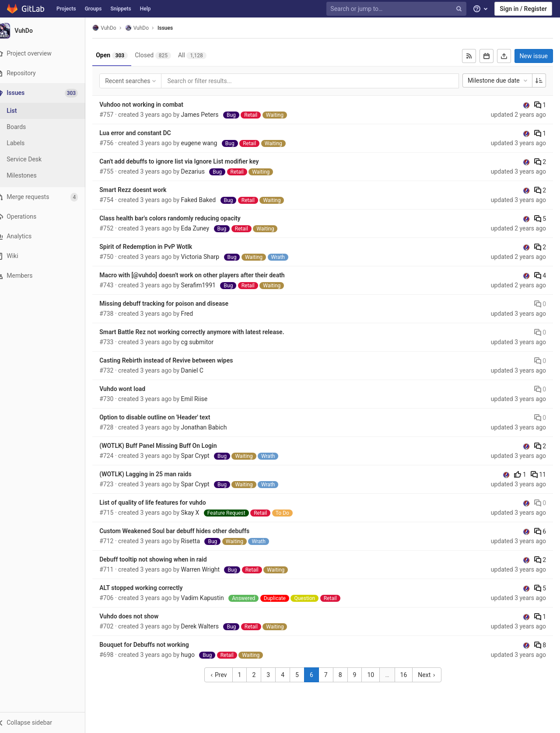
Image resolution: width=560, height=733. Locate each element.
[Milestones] (48, 176)
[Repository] (48, 73)
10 (376, 675)
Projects (66, 9)
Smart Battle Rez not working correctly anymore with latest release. (203, 332)
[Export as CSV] (504, 56)
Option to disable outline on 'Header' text (166, 417)
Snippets (121, 9)
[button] (48, 723)
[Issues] (49, 93)
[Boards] (48, 127)
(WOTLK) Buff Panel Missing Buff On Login (169, 446)
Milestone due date (498, 80)
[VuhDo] (48, 31)
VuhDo (115, 28)
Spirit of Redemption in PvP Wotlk (157, 247)
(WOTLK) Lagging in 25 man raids (156, 474)
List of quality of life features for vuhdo (163, 503)
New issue (534, 56)
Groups (93, 9)
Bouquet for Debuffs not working (155, 645)
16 (409, 675)
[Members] (48, 276)
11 (538, 475)
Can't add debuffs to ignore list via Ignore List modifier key (190, 161)
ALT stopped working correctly (152, 588)
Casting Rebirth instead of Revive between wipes (177, 360)
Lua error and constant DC (146, 133)
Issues (176, 28)
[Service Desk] (48, 159)
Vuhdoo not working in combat (152, 105)
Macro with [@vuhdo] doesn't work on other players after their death (203, 275)
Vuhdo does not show (140, 616)
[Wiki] (48, 256)
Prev (224, 675)
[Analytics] (48, 236)
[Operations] (48, 217)
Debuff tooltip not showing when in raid (164, 559)
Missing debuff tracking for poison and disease (175, 304)
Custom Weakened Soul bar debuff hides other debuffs (185, 531)
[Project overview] (48, 54)
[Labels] (48, 143)
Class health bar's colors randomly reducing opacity (181, 218)
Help (145, 9)
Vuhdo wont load (133, 389)
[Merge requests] (48, 197)
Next (432, 675)
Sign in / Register (523, 9)
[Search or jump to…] (397, 9)
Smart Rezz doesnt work (144, 190)
